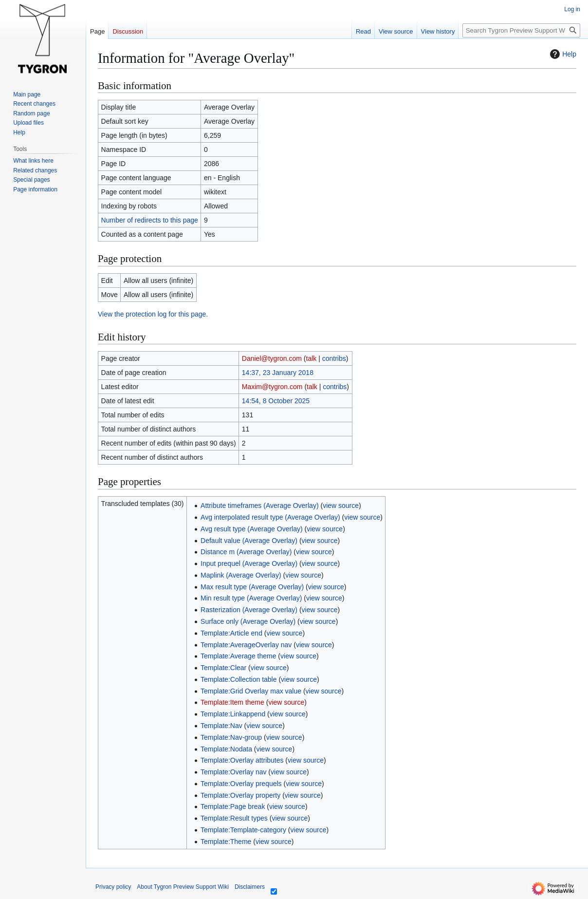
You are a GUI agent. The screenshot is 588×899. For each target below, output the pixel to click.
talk (312, 358)
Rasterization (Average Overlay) (249, 610)
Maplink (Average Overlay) (241, 575)
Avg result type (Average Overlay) (252, 529)
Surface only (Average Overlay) (248, 621)
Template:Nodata (226, 749)
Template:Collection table (239, 679)
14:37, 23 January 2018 (278, 373)
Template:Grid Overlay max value (251, 691)
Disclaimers (250, 887)
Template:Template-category (243, 830)
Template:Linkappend (233, 714)
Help (562, 54)
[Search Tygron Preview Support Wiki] (521, 30)
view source (341, 506)
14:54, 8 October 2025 (276, 401)
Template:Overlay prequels (241, 784)
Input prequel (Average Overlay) (249, 563)
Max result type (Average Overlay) (252, 587)
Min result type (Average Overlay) (251, 598)
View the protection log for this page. (153, 314)
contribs (334, 358)
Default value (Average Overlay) (249, 541)
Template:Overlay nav (233, 772)
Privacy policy (113, 887)
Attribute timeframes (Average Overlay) (260, 506)
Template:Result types (234, 818)
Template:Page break (233, 806)
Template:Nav (221, 726)
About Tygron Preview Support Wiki (183, 887)
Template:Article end (231, 633)
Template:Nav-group (231, 737)
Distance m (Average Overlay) (246, 552)
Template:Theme (226, 842)
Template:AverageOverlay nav (246, 645)
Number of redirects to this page (150, 220)
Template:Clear (223, 668)
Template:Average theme (238, 656)
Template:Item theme (232, 702)
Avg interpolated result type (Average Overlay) (270, 517)
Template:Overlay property (240, 795)
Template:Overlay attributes (242, 760)
